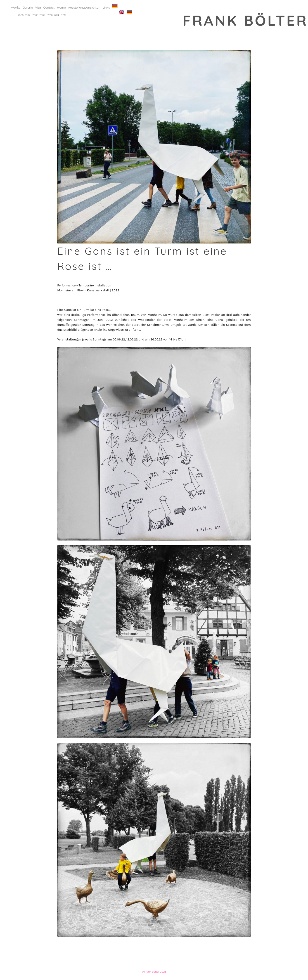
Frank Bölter (245, 20)
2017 (64, 15)
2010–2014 (53, 15)
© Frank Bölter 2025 (154, 972)
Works (16, 7)
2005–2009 (39, 15)
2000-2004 (24, 15)
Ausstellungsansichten (84, 7)
